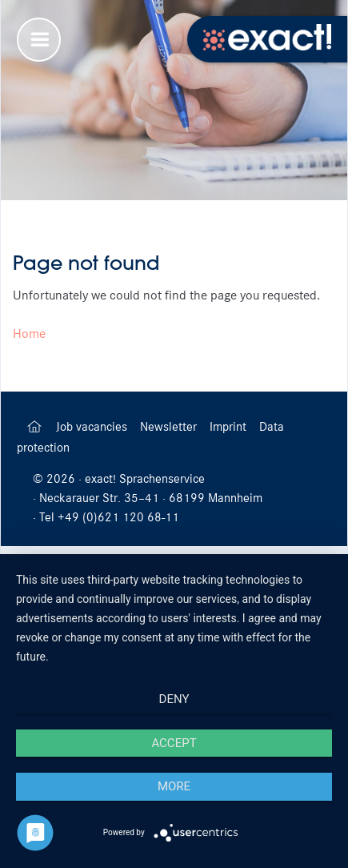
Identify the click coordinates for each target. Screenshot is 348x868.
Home (29, 334)
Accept (174, 743)
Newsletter (170, 427)
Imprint (230, 427)
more (174, 786)
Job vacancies (93, 427)
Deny (174, 699)
